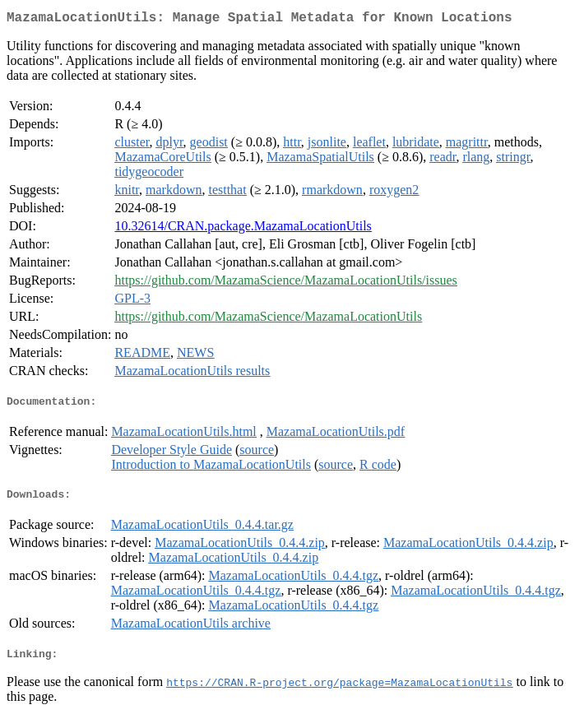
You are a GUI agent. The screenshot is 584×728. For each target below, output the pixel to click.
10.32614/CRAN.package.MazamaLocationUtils (243, 229)
